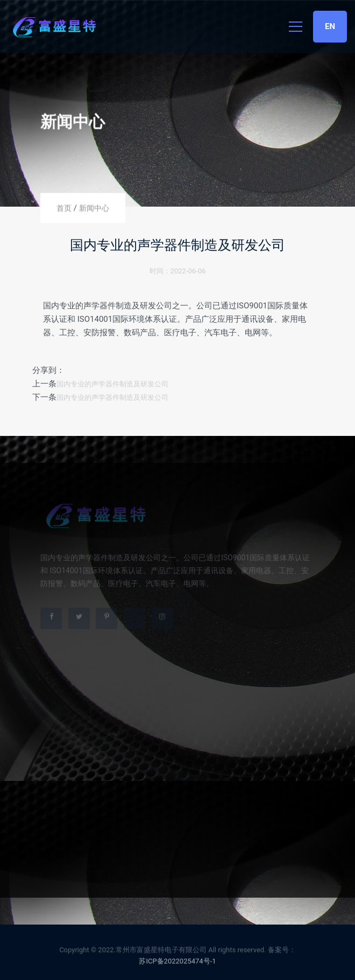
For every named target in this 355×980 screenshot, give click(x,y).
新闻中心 (94, 208)
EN (330, 26)
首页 (64, 208)
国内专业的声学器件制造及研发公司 (112, 384)
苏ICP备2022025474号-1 (177, 963)
